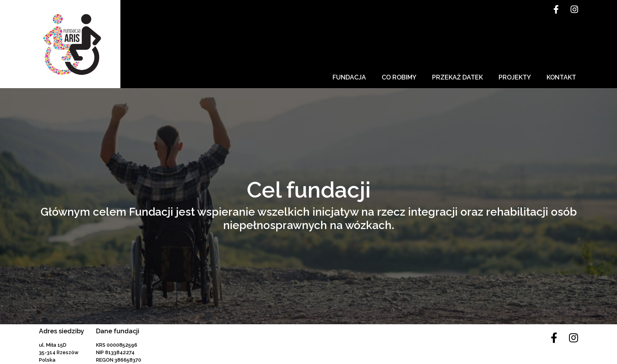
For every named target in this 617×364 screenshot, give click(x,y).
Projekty (515, 77)
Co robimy (399, 77)
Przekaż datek (457, 77)
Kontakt (561, 77)
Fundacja (349, 77)
